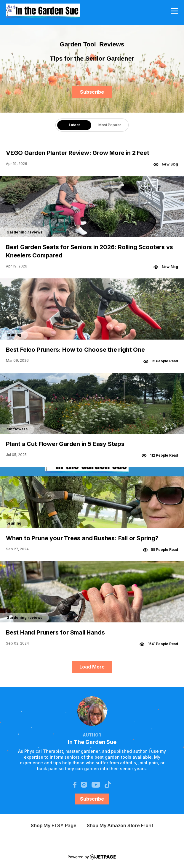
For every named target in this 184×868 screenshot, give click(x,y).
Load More (92, 667)
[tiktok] (108, 784)
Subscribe (92, 92)
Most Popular (110, 125)
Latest (74, 125)
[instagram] (84, 784)
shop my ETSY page (54, 825)
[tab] (74, 125)
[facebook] (75, 784)
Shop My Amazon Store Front (120, 825)
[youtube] (96, 784)
